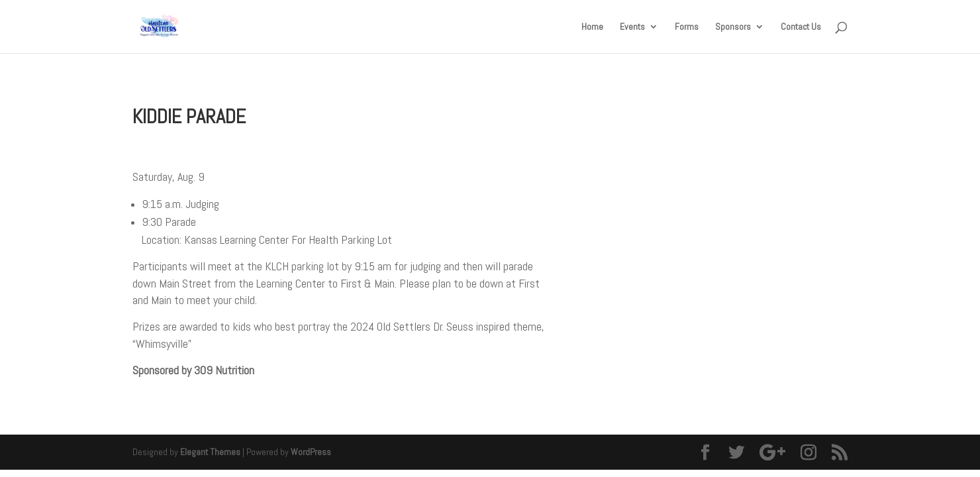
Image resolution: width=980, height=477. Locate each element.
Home (592, 27)
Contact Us (801, 27)
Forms (687, 27)
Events (632, 27)
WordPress (311, 452)
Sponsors (733, 27)
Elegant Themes (210, 452)
